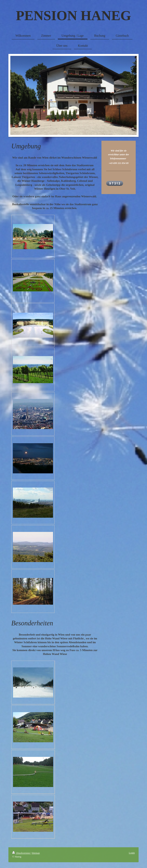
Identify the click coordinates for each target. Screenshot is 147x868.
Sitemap (36, 853)
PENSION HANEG (73, 16)
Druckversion (21, 853)
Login (132, 853)
